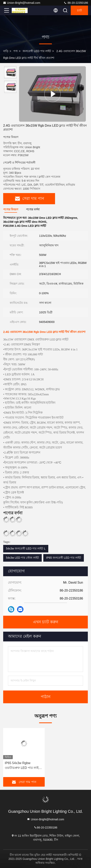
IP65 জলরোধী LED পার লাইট (64, 558)
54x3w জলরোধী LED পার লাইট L (26, 548)
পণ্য (15, 51)
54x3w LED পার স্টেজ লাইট (22, 558)
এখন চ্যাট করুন (46, 622)
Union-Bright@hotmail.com (22, 3)
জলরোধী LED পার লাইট (37, 51)
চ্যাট (79, 10)
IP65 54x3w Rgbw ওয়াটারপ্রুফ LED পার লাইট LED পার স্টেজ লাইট (23, 766)
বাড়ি (6, 51)
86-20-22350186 (76, 3)
